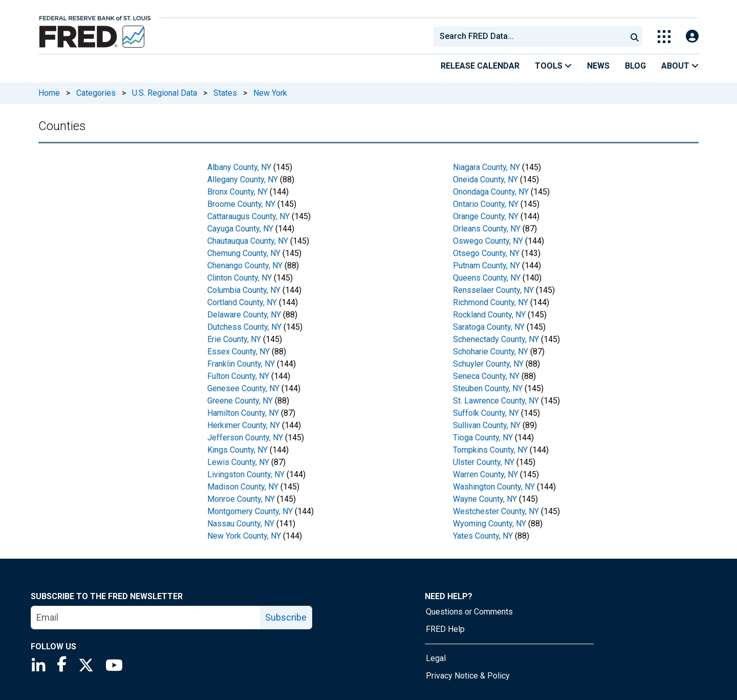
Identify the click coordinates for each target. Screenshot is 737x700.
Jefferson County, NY (245, 438)
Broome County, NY (241, 204)
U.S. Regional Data (165, 93)
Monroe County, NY (241, 499)
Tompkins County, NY (490, 450)
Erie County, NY (234, 339)
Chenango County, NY (245, 266)
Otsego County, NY (486, 253)
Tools (553, 66)
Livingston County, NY (246, 474)
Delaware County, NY (244, 315)
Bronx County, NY (237, 192)
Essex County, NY (239, 352)
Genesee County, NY (243, 388)
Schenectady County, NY (496, 339)
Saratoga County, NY (489, 327)
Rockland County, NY (489, 315)
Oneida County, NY (485, 179)
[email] (146, 618)
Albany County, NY (239, 167)
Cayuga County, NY (240, 229)
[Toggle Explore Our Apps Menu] (664, 37)
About (680, 66)
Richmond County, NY (491, 302)
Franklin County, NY (241, 364)
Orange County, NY (486, 216)
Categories (96, 93)
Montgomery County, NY (250, 511)
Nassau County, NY (241, 524)
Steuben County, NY (488, 388)
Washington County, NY (494, 487)
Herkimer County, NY (244, 425)
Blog (635, 66)
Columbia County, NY (244, 290)
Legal (436, 658)
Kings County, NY (237, 450)
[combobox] (529, 36)
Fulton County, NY (238, 376)
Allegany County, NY (243, 179)
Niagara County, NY (486, 167)
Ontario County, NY (486, 204)
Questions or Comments (469, 612)
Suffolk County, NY (486, 413)
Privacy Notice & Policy (468, 676)
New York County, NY (244, 536)
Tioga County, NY (483, 438)
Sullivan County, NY (487, 425)
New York (270, 93)
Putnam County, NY (486, 266)
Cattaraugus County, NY (248, 216)
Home (49, 93)
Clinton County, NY (240, 278)
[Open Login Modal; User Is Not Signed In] (692, 37)
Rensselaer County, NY (493, 290)
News (598, 66)
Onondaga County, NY (491, 192)
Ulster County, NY (484, 462)
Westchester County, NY (496, 511)
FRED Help (445, 629)
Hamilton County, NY (243, 413)
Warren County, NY (485, 474)
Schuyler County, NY (488, 364)
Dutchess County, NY (244, 327)
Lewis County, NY (238, 462)
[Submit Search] (635, 36)
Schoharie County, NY (491, 352)
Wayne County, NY (485, 499)
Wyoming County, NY (490, 524)
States (225, 93)
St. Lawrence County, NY (496, 401)
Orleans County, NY (487, 229)
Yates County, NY (483, 536)
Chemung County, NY (244, 253)
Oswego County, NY (488, 241)
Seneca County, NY (486, 376)
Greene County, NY (240, 401)
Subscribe (286, 617)
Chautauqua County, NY (248, 241)
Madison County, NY (243, 487)
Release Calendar (480, 66)
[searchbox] (532, 36)
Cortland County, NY (242, 302)
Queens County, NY (487, 278)
